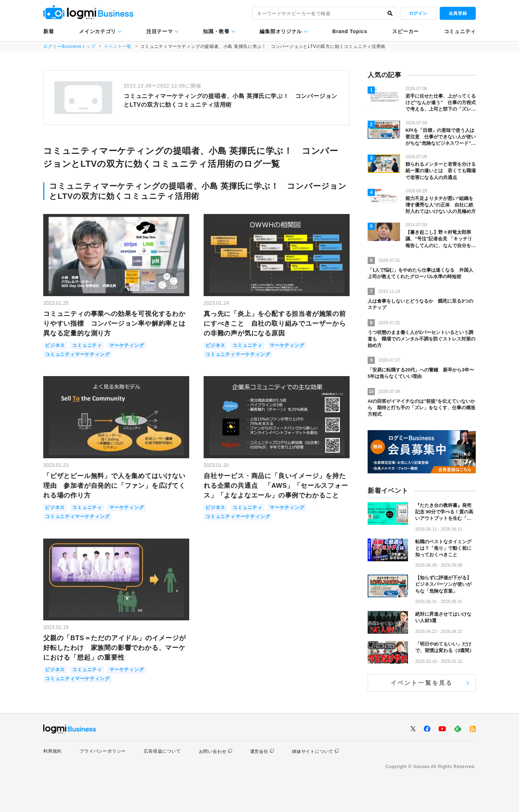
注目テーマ (160, 31)
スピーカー (405, 31)
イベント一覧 (118, 46)
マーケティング (127, 346)
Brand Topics (350, 31)
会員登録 (458, 13)
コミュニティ (460, 31)
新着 (48, 31)
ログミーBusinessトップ (69, 46)
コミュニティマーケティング (77, 355)
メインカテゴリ (97, 31)
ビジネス (55, 346)
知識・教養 (216, 31)
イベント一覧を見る (422, 683)
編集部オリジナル (281, 31)
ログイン (418, 13)
